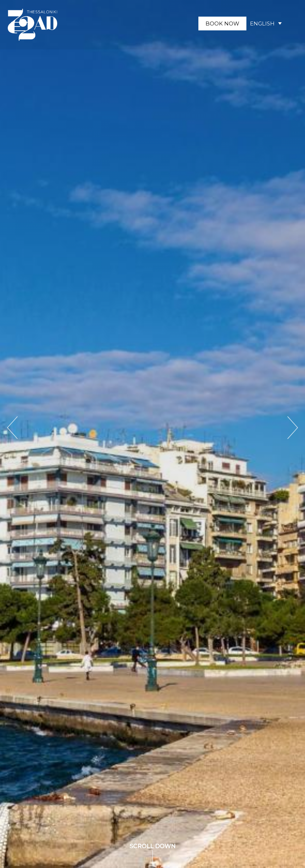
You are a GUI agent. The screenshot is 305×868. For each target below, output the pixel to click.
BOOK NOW (222, 24)
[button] (20, 27)
